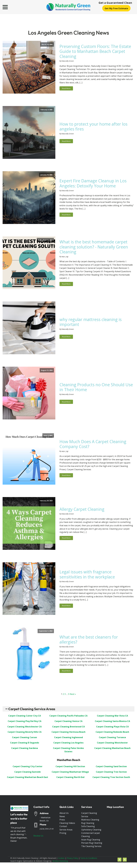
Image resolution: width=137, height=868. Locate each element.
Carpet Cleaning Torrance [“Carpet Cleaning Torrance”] (112, 737)
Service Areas (66, 830)
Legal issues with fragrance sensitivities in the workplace (87, 574)
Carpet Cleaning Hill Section (70, 766)
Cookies (61, 858)
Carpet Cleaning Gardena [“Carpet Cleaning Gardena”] (25, 748)
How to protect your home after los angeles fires (93, 127)
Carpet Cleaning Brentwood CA (68, 727)
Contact (63, 826)
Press (62, 820)
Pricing (63, 833)
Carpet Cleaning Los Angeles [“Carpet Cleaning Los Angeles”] (68, 743)
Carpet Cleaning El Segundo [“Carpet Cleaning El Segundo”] (25, 743)
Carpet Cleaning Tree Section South (111, 777)
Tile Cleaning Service (91, 846)
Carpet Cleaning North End (70, 777)
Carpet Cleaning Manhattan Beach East (28, 777)
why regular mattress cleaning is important (91, 322)
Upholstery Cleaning (91, 830)
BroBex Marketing (60, 861)
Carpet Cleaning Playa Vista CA (112, 727)
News (62, 816)
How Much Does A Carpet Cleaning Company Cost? (93, 444)
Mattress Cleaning (90, 820)
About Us (64, 813)
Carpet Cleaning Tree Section (111, 772)
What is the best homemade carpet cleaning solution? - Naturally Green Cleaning (94, 247)
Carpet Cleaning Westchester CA (24, 727)
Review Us (38, 836)
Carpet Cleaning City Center (28, 766)
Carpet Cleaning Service (89, 815)
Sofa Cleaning (88, 826)
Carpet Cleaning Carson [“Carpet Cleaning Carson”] (24, 737)
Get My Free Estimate (116, 8)
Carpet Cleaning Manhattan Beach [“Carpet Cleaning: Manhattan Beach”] (112, 748)
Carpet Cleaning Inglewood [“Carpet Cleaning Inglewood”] (68, 737)
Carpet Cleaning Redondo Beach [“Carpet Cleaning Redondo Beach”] (112, 732)
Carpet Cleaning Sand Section (111, 766)
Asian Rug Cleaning (91, 840)
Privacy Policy (72, 858)
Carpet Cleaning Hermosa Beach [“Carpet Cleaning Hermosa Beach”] (68, 732)
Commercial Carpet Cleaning (91, 835)
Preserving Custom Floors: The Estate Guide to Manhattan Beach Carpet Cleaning (95, 51)
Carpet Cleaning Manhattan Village (70, 772)
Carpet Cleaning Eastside (28, 772)
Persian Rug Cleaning (92, 843)
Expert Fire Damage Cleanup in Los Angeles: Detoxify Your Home (93, 183)
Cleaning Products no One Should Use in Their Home (96, 387)
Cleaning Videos (67, 823)
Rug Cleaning (88, 823)
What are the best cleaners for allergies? (89, 640)
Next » (73, 694)
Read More (66, 88)
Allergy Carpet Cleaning (82, 509)
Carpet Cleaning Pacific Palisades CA (68, 716)
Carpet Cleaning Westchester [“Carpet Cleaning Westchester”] (112, 743)
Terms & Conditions (89, 858)
